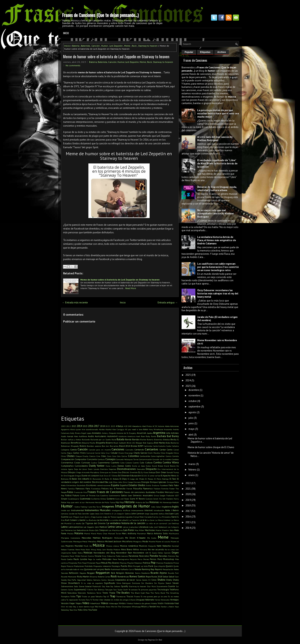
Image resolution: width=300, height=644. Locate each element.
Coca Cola (117, 456)
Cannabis (129, 450)
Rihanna (93, 577)
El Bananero (96, 479)
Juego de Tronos (109, 517)
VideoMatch (95, 603)
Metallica (92, 541)
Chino (63, 456)
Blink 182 (131, 443)
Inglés (175, 507)
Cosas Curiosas (82, 463)
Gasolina (104, 495)
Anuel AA (141, 433)
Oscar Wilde (75, 556)
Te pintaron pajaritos (148, 590)
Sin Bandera (147, 583)
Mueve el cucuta (163, 541)
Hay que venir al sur (76, 502)
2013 (74, 426)
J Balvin (175, 510)
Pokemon (138, 563)
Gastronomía (114, 495)
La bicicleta (103, 520)
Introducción (159, 510)
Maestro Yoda (168, 530)
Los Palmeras (67, 530)
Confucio (101, 459)
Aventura (131, 436)
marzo (192, 464)
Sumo (71, 590)
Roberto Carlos (104, 577)
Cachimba (148, 446)
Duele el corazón (90, 476)
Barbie (143, 440)
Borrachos (114, 446)
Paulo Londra (80, 559)
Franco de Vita (80, 492)
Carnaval (90, 453)
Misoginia (137, 541)
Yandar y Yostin (168, 607)
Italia (168, 510)
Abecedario (137, 426)
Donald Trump (173, 472)
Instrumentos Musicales (98, 510)
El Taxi (173, 479)
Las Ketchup (173, 523)
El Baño (106, 479)
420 (126, 426)
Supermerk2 (80, 589)
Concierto (92, 459)
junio (191, 423)
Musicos (143, 546)
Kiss (63, 520)
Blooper (139, 443)
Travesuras (121, 596)
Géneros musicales (143, 495)
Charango (129, 453)
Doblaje (152, 472)
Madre (158, 530)
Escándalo (81, 485)
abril (191, 435)
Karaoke (148, 517)
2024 (188, 380)
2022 (188, 483)
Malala (70, 533)
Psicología (116, 566)
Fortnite (165, 489)
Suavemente (162, 586)
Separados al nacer (125, 580)
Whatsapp (136, 607)
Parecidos (144, 556)
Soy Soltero (115, 586)
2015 (85, 426)
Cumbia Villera (171, 463)
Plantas (123, 563)
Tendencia (91, 593)
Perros (153, 559)
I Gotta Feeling (80, 507)
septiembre (194, 407)
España (115, 485)
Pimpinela (73, 563)
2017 (97, 426)
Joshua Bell (164, 514)
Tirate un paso (88, 596)
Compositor (81, 459)
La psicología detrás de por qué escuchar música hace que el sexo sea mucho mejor (218, 114)
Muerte (152, 541)
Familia (71, 489)
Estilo (149, 485)
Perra (140, 559)
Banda (128, 439)
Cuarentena (104, 463)
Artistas (175, 433)
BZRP (140, 446)
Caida (169, 446)
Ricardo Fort (173, 573)
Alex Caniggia (118, 429)
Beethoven (66, 443)
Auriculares (101, 436)
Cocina (124, 456)
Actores (161, 426)
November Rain (124, 553)
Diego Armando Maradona (88, 472)
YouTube (93, 610)
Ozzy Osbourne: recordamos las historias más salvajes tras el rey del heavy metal (218, 294)
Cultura (149, 463)
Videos (105, 603)
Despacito (151, 469)
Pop (153, 562)
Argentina (159, 433)
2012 (68, 426)
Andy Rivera (75, 433)
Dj (139, 472)
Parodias (163, 556)
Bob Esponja (148, 443)
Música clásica (113, 546)
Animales (97, 433)
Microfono (127, 541)
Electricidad (98, 482)
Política (146, 563)
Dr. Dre (64, 476)
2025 (113, 426)
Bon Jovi (105, 446)
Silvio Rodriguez (124, 583)
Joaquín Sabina (124, 514)
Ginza (156, 495)
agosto (192, 412)
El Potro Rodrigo (161, 479)
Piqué (98, 563)
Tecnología (163, 589)
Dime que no (105, 472)
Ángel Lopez (86, 433)
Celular (114, 453)
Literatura (144, 527)
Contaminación (145, 459)
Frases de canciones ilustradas (139, 492)
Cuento (136, 463)
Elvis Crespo (128, 482)
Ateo (76, 436)
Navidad (175, 546)
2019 (188, 500)
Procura (70, 566)
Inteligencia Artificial (121, 510)
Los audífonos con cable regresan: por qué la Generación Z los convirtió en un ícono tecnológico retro (218, 267)
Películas (107, 559)
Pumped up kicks (140, 566)
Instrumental (77, 510)
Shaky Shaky (172, 580)
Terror (99, 593)
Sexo (154, 580)
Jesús (97, 514)
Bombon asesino (94, 446)
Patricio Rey (173, 556)
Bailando (86, 440)
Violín (161, 603)
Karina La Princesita (161, 517)
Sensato (111, 580)
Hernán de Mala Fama (105, 502)
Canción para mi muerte (100, 450)
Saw (177, 577)
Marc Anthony (129, 533)
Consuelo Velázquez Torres (127, 459)
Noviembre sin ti (142, 553)
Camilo (74, 450)
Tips (79, 596)
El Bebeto (115, 479)
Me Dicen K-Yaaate (135, 538)
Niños (136, 549)
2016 (91, 426)
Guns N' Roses (137, 499)
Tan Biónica (99, 590)
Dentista (104, 469)
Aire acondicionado (90, 429)
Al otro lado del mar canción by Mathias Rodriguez (215, 139)
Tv (91, 600)
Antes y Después (109, 433)
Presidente (168, 563)
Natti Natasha (164, 546)
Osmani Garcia (87, 556)
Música (99, 545)
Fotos (70, 492)
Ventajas (174, 600)
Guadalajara (74, 499)
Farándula (96, 489)
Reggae (91, 573)
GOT (177, 495)
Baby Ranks (151, 436)
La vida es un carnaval (156, 523)
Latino (64, 527)
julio (191, 418)
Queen (169, 566)
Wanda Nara (105, 607)
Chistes (71, 456)
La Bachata (91, 520)
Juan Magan (74, 517)
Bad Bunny (173, 436)
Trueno (137, 596)
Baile (114, 440)
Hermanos (90, 502)
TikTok (73, 596)
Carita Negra (67, 453)
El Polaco (149, 479)
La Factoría (134, 520)
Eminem (137, 482)
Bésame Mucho (89, 443)
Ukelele (107, 600)
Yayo (177, 607)
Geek (130, 495)
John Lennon (138, 514)
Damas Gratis (124, 466)
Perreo (146, 559)
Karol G (175, 517)
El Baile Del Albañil (79, 479)
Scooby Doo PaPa (69, 580)
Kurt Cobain (71, 520)
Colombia (133, 456)
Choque (79, 456)
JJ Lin (114, 514)
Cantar (163, 450)
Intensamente (137, 510)
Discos (126, 472)
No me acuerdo (156, 549)
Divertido (134, 472)
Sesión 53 (146, 580)
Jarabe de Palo (75, 514)
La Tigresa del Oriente (94, 523)
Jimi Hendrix (106, 514)
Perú (160, 559)
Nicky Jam (101, 549)
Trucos (130, 596)
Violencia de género (142, 603)
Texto (105, 593)
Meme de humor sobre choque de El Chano (211, 447)
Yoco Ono (73, 610)
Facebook (164, 485)
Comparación (68, 459)
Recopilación (168, 569)
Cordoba (175, 459)
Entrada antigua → (168, 303)
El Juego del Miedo (136, 479)
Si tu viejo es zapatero (92, 583)
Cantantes (152, 449)
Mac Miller (139, 530)
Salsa (165, 577)
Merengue (77, 541)
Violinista (169, 603)
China (176, 453)
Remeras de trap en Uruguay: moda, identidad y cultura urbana (217, 189)
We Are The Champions (121, 607)
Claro (109, 456)
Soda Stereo (79, 586)
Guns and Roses (122, 499)
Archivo (222, 52)
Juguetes (129, 517)
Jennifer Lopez (88, 514)
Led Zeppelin (116, 46)
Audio (91, 436)
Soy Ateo (106, 586)
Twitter (96, 600)
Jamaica (65, 514)
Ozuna (98, 556)
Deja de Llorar (81, 469)
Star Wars (151, 586)
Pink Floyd (82, 563)
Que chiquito (160, 566)
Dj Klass (144, 472)
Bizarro (109, 443)
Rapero (159, 569)
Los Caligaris (173, 527)
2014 (79, 426)
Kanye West (139, 517)
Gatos (124, 495)
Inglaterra (167, 507)
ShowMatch (74, 583)
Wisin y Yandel (149, 606)
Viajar (72, 603)
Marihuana (174, 533)
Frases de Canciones (110, 492)
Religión (120, 573)
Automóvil (112, 436)
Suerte (172, 586)
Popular (189, 52)
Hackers (170, 499)
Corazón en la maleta (162, 459)
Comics (169, 456)
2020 (188, 494)
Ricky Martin (83, 577)
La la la (143, 520)
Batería (76, 46)
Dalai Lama (111, 466)
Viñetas (130, 603)
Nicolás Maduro (113, 549)
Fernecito (121, 488)
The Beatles (123, 593)
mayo (192, 429)
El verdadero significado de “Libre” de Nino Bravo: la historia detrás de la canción (217, 164)
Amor (146, 429)
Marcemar (141, 533)
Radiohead (115, 569)
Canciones (118, 449)
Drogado (71, 476)
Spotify (124, 586)
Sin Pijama (159, 583)
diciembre (194, 390)
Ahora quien (76, 429)
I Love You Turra (94, 507)
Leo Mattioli (101, 527)
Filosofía (138, 488)
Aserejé (70, 436)
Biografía (101, 443)
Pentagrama (123, 559)
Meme (127, 46)
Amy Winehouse (156, 429)
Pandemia (133, 556)
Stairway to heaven (148, 46)
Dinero (114, 472)
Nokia (80, 553)
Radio (108, 569)
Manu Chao (102, 533)
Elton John (118, 482)
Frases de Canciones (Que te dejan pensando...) (100, 15)
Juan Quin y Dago (88, 517)
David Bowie (170, 466)
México (101, 541)
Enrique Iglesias (158, 482)
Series (139, 580)
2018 (102, 426)
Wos (158, 607)
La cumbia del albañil (119, 520)
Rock (134, 46)
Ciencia (92, 456)
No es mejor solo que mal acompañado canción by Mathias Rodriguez (216, 214)
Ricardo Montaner (69, 577)
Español (124, 485)
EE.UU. (144, 476)
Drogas (78, 476)
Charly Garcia (140, 453)
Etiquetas (205, 52)
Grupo (64, 499)
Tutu (88, 600)
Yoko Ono (83, 610)
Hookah (175, 502)
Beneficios (76, 443)
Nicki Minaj (91, 549)
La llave (151, 520)
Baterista (85, 46)
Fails (171, 485)
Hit (161, 502)
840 (130, 426)
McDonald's (119, 538)
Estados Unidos (137, 485)
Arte (168, 433)
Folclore (157, 489)
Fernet (129, 489)
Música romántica (129, 546)
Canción (96, 46)
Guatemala (85, 499)
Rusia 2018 (157, 577)
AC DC (155, 426)
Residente (146, 573)
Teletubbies (72, 593)
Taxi (115, 590)
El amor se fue (154, 476)
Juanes (99, 517)
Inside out (65, 510)
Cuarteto (115, 463)
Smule (176, 583)
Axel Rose (140, 436)
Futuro (76, 495)
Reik (113, 573)
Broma (134, 446)
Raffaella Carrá (127, 569)
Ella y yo (108, 482)
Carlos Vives (79, 453)
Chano (121, 453)
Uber (101, 600)
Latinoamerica (76, 527)
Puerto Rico (127, 566)
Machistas (150, 530)
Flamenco (148, 488)
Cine (98, 456)
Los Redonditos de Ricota (84, 530)
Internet (149, 510)
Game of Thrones (88, 495)
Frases (92, 492)
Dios (120, 472)
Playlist (130, 563)
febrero (192, 470)
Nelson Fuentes (68, 549)
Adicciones (174, 426)
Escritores (91, 485)
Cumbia (158, 463)
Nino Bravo (127, 549)
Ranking (146, 569)
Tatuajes (109, 590)
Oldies (160, 553)
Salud (171, 577)
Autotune (122, 436)
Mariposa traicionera (71, 538)
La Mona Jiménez (163, 520)
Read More (131, 288)
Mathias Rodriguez (103, 538)
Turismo (82, 600)
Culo (142, 463)
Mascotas (86, 538)
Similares (136, 583)
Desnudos (141, 469)
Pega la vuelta (95, 559)
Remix (138, 573)
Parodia (154, 556)
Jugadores (121, 517)
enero (192, 475)
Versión (65, 603)
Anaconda (168, 429)
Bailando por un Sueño (101, 440)
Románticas (123, 577)
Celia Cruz (105, 453)
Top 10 (106, 596)
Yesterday (65, 610)
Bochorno (175, 443)
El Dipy (123, 479)
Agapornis (65, 429)
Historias (154, 502)
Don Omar (161, 472)
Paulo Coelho (67, 559)
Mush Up (88, 546)
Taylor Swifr (123, 590)
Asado (64, 436)
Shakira (161, 580)
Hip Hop (120, 502)
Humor (105, 46)
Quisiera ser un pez (94, 569)
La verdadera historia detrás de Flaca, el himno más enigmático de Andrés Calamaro (217, 240)
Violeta (154, 603)
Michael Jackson (113, 541)
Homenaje (167, 502)
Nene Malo (80, 549)
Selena (89, 580)
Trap (113, 596)
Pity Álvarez (114, 563)
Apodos (150, 433)
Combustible (145, 456)
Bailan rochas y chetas (71, 440)
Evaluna (156, 485)
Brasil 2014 (125, 446)
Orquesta (65, 556)
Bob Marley (160, 443)
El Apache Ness (169, 476)
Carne (98, 453)
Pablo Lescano (122, 556)
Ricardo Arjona (159, 573)
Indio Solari (156, 507)
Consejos (110, 459)
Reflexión (74, 573)
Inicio (66, 33)
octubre (193, 401)
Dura (106, 476)
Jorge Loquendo (152, 514)
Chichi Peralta (154, 453)
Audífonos (83, 436)
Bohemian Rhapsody (70, 446)
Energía (145, 482)
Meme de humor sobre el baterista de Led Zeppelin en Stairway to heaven (116, 57)
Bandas (136, 439)
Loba (151, 527)
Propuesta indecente (102, 566)
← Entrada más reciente (75, 303)
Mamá (87, 533)
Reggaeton (103, 573)
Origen (175, 553)
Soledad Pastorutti (93, 586)
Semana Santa (100, 580)
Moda (145, 541)
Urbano (132, 600)
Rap (152, 569)
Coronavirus (67, 463)
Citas (104, 456)
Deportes (112, 469)
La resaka (77, 523)
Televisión (82, 593)
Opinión (167, 553)
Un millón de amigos (120, 600)
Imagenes (108, 506)
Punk (151, 566)
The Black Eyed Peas (140, 593)
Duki (101, 476)
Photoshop (169, 559)
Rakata (138, 569)
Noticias (88, 553)
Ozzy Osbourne (108, 556)
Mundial (79, 546)
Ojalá (154, 553)
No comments (73, 65)
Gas (98, 495)
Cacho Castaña (159, 446)
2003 (63, 426)
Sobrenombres (67, 586)
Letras (119, 527)
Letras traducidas (130, 527)
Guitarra (111, 499)
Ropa (148, 577)
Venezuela (165, 600)
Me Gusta (152, 538)
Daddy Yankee (97, 466)
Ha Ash (162, 499)
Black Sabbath (120, 443)
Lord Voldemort (161, 527)
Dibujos (72, 472)
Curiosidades (81, 466)
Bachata (161, 436)
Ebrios (115, 476)
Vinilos (122, 603)
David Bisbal (158, 466)
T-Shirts (90, 590)
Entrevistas (71, 485)
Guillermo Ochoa (99, 499)
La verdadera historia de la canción (126, 523)
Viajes (79, 603)
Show (64, 583)
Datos (148, 466)
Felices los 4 (108, 488)
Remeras (130, 573)
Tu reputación (72, 600)
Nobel (74, 553)
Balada (121, 439)
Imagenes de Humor (132, 506)
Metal (85, 541)
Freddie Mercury (164, 492)
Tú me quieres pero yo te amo (154, 596)
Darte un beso (138, 466)
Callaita (175, 446)
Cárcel (176, 450)
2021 (188, 489)
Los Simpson (102, 530)
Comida (176, 456)
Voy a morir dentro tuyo (84, 607)
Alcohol (108, 429)
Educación (136, 476)
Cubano (129, 463)
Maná (93, 533)
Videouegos (114, 603)
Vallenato (150, 600)
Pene (115, 559)
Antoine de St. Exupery (126, 433)
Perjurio (133, 559)
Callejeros (65, 450)
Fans (88, 488)
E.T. (110, 476)
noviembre (194, 396)
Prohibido (89, 566)
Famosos (80, 488)
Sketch (168, 583)
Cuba (122, 463)
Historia (129, 502)
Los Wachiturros (116, 530)
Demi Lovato (94, 469)
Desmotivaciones (126, 469)
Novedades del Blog (104, 553)
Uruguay (140, 600)
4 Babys (120, 426)
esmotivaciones (104, 485)
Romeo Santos (137, 577)
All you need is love (134, 429)
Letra (111, 527)
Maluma (79, 533)
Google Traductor (167, 495)
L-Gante (82, 520)
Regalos (83, 573)
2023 (108, 426)
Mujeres (70, 546)
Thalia (112, 593)
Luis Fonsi (129, 530)
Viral (176, 603)
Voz (97, 606)
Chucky (85, 456)
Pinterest (91, 563)
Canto (170, 450)
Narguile (152, 546)
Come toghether (158, 456)
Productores (79, 566)
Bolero (83, 446)
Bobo (168, 443)
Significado (110, 583)
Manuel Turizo (115, 533)
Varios (158, 600)
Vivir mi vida (67, 607)
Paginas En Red (155, 640)
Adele (167, 426)
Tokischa (99, 596)
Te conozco (133, 590)
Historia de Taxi (142, 502)
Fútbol (68, 495)
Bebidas (167, 440)
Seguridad (81, 580)
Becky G (175, 439)
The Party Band (158, 593)
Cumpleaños (67, 466)
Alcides (102, 429)
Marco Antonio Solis (157, 533)
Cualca (94, 463)
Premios (160, 563)
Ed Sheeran (124, 476)
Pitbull (104, 563)
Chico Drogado (167, 453)
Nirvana (144, 549)
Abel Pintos (147, 426)
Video (86, 603)
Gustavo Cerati (152, 499)
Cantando (139, 450)
